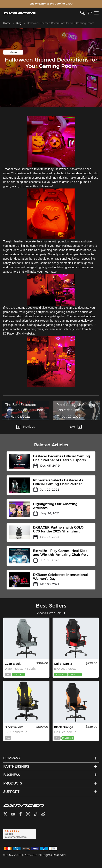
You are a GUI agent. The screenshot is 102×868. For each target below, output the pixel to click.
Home (7, 23)
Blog (19, 23)
